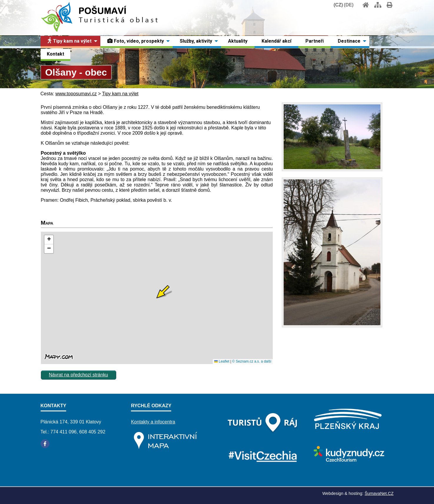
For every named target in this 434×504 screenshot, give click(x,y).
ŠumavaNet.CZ (379, 493)
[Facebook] (45, 444)
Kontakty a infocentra (153, 422)
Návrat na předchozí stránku (78, 375)
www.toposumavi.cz (76, 94)
